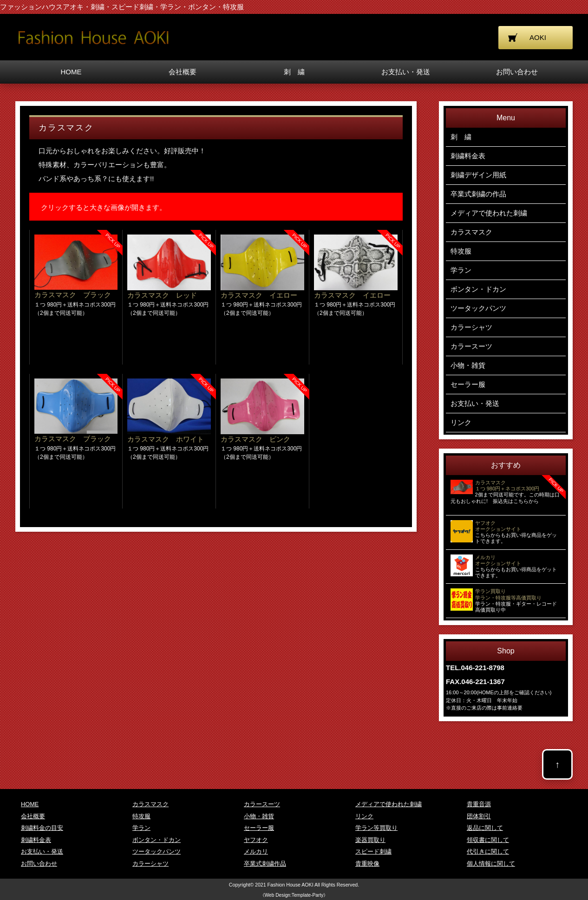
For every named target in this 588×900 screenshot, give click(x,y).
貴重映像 (367, 864)
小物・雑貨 (468, 365)
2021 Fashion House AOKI (285, 885)
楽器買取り (370, 840)
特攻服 (461, 251)
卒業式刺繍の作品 (478, 194)
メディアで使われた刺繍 (489, 213)
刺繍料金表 (468, 156)
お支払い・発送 (406, 72)
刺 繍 (294, 72)
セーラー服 (468, 384)
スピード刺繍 (373, 851)
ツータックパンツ (478, 308)
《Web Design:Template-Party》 (294, 895)
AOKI (538, 37)
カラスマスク (471, 232)
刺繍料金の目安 (42, 828)
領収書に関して (488, 840)
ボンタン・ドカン (478, 289)
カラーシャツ (471, 327)
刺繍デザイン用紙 (478, 175)
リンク (461, 422)
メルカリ (256, 851)
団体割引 (479, 816)
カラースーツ (471, 346)
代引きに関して (488, 851)
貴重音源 (479, 804)
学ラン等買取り (376, 828)
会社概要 (183, 72)
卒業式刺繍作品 (265, 864)
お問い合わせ (517, 72)
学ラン (461, 270)
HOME (71, 72)
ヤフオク (256, 840)
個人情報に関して (491, 864)
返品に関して (485, 828)
